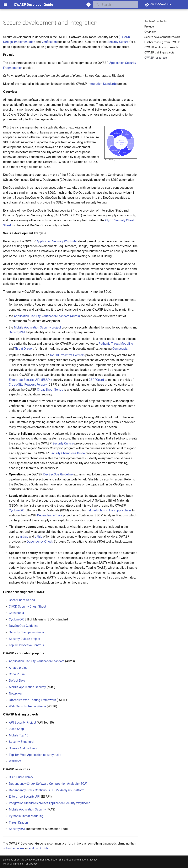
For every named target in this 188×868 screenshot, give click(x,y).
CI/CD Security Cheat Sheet (27, 607)
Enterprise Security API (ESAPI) (30, 380)
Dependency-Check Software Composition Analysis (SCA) (48, 784)
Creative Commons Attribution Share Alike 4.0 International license (61, 860)
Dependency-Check (40, 542)
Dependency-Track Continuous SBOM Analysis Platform (47, 790)
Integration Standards (102, 84)
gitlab (38, 537)
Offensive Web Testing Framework (32, 700)
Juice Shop (16, 729)
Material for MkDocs (26, 864)
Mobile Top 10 (19, 735)
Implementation (25, 42)
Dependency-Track (50, 515)
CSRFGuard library (21, 777)
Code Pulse (17, 674)
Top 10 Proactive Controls (67, 355)
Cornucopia (120, 349)
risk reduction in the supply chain (109, 510)
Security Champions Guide (67, 453)
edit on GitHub (38, 848)
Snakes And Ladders (23, 748)
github (24, 537)
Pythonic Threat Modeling (116, 344)
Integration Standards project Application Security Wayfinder (49, 803)
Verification (49, 42)
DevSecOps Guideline (58, 474)
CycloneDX (16, 510)
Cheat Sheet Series (50, 390)
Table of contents (156, 21)
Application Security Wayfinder (57, 241)
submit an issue (14, 848)
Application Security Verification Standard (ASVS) (47, 316)
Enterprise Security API (25, 797)
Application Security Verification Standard (37, 661)
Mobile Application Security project (37, 327)
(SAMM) (124, 37)
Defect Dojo (17, 681)
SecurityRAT (17, 332)
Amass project (19, 668)
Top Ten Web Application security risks (35, 755)
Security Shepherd (21, 742)
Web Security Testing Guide (27, 706)
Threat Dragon (24, 349)
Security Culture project (24, 639)
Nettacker (15, 693)
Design (8, 42)
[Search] (116, 5)
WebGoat (15, 761)
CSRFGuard (96, 380)
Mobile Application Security (27, 687)
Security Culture (118, 42)
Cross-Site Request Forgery (28, 385)
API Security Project (22, 722)
